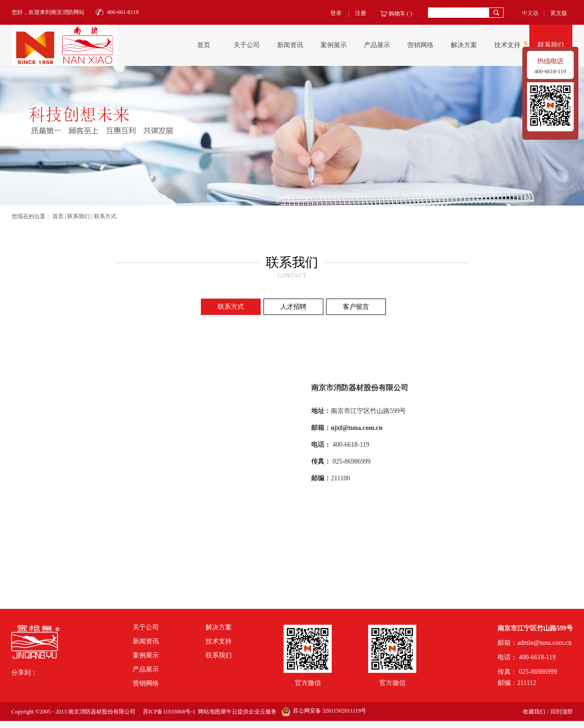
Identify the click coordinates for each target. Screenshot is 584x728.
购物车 (397, 14)
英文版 (559, 13)
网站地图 (208, 712)
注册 (361, 13)
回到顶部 (562, 712)
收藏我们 (534, 712)
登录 (336, 13)
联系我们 (78, 216)
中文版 (530, 13)
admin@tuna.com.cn (544, 643)
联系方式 (105, 216)
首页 (204, 45)
